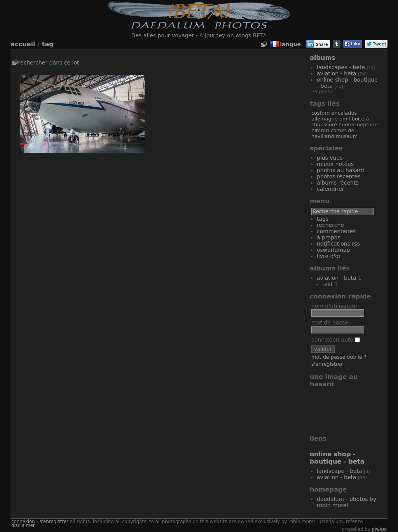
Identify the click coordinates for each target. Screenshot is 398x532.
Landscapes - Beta (341, 67)
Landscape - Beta (340, 471)
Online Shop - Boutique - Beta (337, 458)
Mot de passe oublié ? (339, 357)
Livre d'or (329, 256)
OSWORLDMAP (333, 250)
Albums (323, 58)
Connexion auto (336, 340)
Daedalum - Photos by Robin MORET (347, 502)
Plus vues (330, 158)
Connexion (23, 522)
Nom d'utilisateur (334, 306)
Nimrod (320, 130)
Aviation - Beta (337, 73)
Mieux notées (335, 164)
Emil (345, 119)
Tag (48, 44)
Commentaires (336, 231)
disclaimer (23, 525)
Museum (347, 136)
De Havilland (333, 133)
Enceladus (344, 113)
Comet (339, 130)
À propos (329, 237)
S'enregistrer (327, 364)
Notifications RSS (338, 244)
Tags (323, 219)
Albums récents (338, 183)
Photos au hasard (340, 170)
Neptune (367, 125)
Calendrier (331, 189)
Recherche (330, 225)
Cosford (320, 113)
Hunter (347, 125)
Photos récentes (339, 176)
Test (327, 284)
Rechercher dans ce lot (49, 63)
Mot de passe (330, 323)
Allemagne (325, 119)
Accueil (23, 44)
